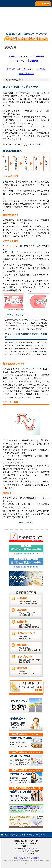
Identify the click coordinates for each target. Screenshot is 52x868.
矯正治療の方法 (14, 69)
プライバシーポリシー (29, 835)
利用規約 (5, 835)
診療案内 (13, 56)
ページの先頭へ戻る (26, 522)
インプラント (21, 61)
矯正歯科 (40, 56)
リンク (43, 835)
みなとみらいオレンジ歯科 (26, 19)
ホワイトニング (26, 56)
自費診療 (34, 61)
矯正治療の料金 (26, 74)
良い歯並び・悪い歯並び (35, 69)
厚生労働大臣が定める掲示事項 (27, 858)
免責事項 (14, 835)
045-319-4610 (28, 854)
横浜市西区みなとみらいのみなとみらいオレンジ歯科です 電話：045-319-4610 (26, 37)
